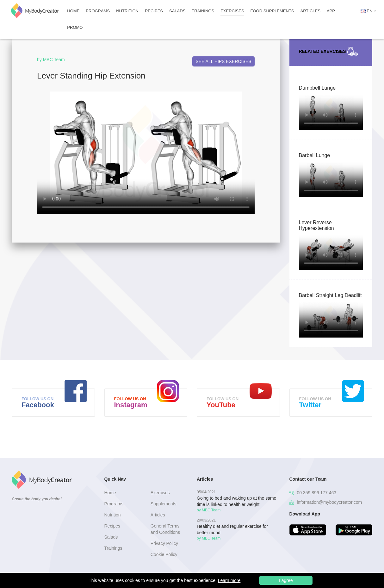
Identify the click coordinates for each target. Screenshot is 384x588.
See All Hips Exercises (223, 61)
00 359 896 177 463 (313, 493)
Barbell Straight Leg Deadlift (330, 295)
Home (73, 11)
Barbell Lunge (315, 155)
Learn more (229, 580)
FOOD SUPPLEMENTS (272, 11)
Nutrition (127, 11)
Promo (75, 27)
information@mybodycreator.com (326, 502)
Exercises (232, 11)
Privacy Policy (164, 543)
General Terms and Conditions (165, 529)
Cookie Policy (164, 554)
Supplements (164, 504)
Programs (98, 11)
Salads (177, 11)
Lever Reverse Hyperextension (316, 225)
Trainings (203, 11)
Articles (310, 11)
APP (331, 11)
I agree (286, 580)
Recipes (154, 11)
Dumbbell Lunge (317, 88)
